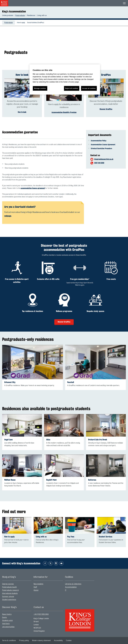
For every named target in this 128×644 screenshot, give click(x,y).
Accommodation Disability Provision (64, 112)
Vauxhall (71, 382)
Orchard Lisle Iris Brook (98, 440)
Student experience (9, 600)
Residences (31, 15)
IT (66, 590)
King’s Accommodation (14, 11)
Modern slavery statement (41, 641)
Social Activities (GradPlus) (36, 23)
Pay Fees (71, 537)
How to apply (21, 23)
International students (10, 593)
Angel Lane (8, 440)
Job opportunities (8, 627)
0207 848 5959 (99, 163)
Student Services (106, 537)
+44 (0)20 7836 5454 (41, 614)
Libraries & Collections (73, 584)
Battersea (92, 480)
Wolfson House (10, 480)
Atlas (48, 440)
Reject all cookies (72, 88)
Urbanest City (10, 382)
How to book (22, 75)
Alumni (36, 590)
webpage (8, 216)
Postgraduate (20, 15)
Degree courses (8, 584)
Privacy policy (24, 641)
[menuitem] (9, 15)
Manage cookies (40, 88)
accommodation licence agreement (33, 188)
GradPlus (106, 75)
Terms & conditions (9, 641)
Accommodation (71, 587)
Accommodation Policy (99, 141)
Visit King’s (6, 624)
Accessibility (58, 641)
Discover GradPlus (106, 109)
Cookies (69, 641)
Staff (35, 587)
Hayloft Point (51, 480)
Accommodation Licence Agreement (103, 145)
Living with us (42, 15)
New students (38, 584)
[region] (65, 79)
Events (4, 617)
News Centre (7, 614)
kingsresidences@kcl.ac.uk (104, 159)
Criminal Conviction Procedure (101, 148)
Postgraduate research (10, 590)
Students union (7, 620)
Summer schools (8, 597)
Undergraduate (8, 15)
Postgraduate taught (9, 587)
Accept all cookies (89, 88)
